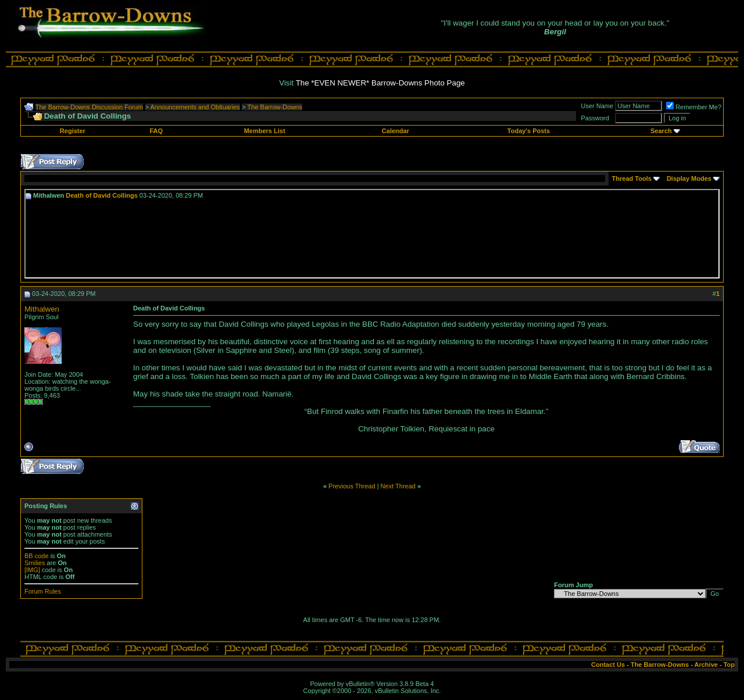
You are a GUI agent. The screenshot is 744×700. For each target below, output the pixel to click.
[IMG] (32, 570)
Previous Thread (352, 486)
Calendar (396, 131)
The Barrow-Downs (275, 107)
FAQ (156, 131)
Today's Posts (529, 131)
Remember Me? (694, 107)
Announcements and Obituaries (195, 107)
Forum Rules (43, 591)
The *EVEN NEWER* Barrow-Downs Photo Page (380, 83)
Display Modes (689, 178)
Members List (265, 131)
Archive (706, 665)
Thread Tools (632, 178)
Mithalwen (42, 309)
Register (73, 131)
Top (729, 665)
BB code (37, 556)
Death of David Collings (101, 195)
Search (661, 131)
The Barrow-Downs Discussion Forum (89, 107)
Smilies (35, 563)
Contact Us (608, 665)
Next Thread (398, 486)
